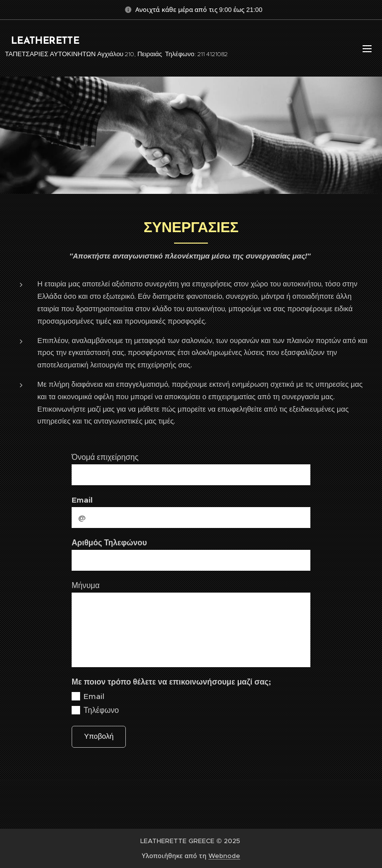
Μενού (367, 49)
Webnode (224, 856)
